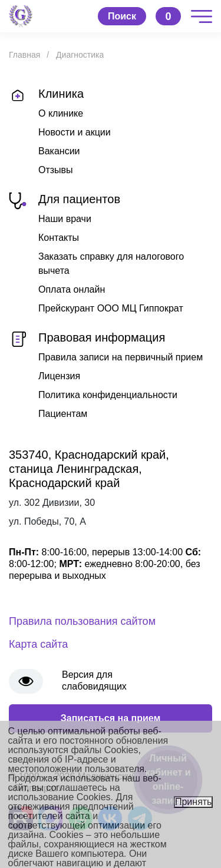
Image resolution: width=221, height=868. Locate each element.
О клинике (61, 113)
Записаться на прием (111, 718)
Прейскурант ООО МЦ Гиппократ (111, 308)
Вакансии (59, 151)
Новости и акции (75, 132)
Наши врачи (65, 219)
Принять (194, 802)
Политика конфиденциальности (108, 395)
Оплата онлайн (72, 289)
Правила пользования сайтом (82, 621)
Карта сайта (38, 644)
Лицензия (59, 376)
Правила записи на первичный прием (121, 357)
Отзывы (56, 170)
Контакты (59, 238)
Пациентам (63, 414)
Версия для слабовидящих (94, 680)
